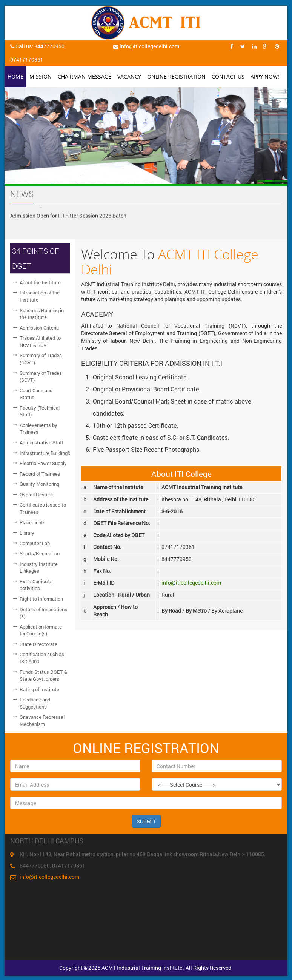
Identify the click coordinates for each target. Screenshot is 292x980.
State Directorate (38, 644)
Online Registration (176, 76)
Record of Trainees (40, 474)
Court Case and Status (36, 394)
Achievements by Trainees (38, 429)
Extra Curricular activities (36, 585)
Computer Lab (35, 543)
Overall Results (36, 495)
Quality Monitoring (39, 484)
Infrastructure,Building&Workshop (45, 453)
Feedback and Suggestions (35, 703)
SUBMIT (146, 821)
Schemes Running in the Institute (42, 314)
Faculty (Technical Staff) (40, 411)
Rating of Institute (39, 689)
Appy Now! (265, 76)
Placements (33, 522)
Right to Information (41, 599)
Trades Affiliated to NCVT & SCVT (40, 341)
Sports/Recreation (40, 553)
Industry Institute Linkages (39, 568)
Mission (41, 76)
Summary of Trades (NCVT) (41, 359)
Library (27, 533)
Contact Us (228, 76)
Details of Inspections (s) (43, 613)
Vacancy (129, 76)
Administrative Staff (41, 442)
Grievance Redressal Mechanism (42, 720)
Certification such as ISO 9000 (42, 658)
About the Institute (40, 282)
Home (15, 76)
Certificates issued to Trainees (43, 508)
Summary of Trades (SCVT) (41, 377)
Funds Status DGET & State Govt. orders (43, 676)
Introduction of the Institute (40, 296)
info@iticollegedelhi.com (191, 583)
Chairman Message (85, 76)
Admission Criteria (39, 328)
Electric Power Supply (43, 463)
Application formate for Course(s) (41, 630)
